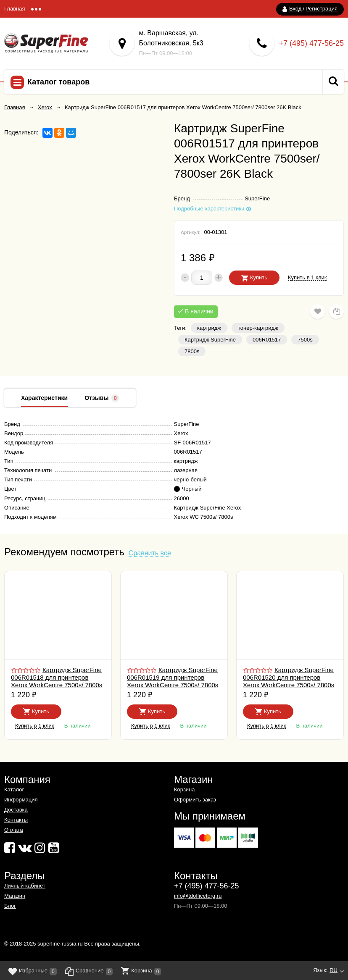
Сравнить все (150, 553)
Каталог (14, 790)
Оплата (14, 830)
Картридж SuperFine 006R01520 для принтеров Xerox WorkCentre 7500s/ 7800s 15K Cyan (289, 681)
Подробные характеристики (209, 209)
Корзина (185, 790)
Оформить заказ (195, 800)
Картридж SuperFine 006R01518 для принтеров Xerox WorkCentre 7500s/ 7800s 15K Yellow (57, 681)
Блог (10, 906)
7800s (192, 351)
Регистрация (322, 9)
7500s (305, 340)
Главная (14, 9)
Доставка (16, 810)
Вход (295, 9)
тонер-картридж (258, 328)
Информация (21, 800)
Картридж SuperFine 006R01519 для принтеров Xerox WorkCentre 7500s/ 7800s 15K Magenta (173, 681)
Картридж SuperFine (210, 340)
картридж (209, 328)
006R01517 (267, 340)
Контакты (16, 820)
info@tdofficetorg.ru (198, 896)
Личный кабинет (25, 886)
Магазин (15, 896)
